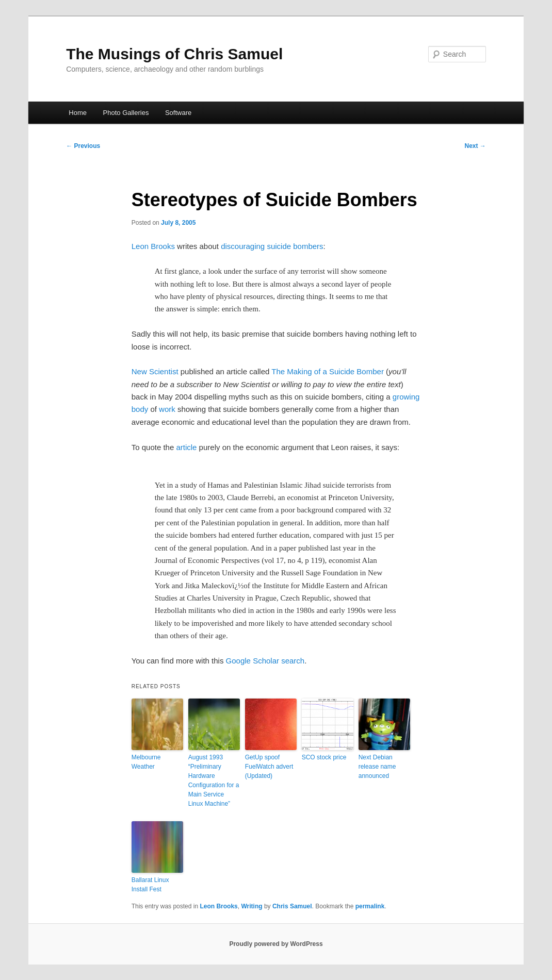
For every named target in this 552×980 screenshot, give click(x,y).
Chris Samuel (292, 906)
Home (78, 113)
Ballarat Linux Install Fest (150, 885)
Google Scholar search (265, 661)
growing (406, 397)
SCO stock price (324, 757)
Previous (83, 146)
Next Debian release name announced (377, 767)
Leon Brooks (153, 246)
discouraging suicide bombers (272, 246)
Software (178, 113)
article (186, 447)
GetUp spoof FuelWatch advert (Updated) (269, 767)
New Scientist (155, 371)
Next (475, 146)
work (168, 409)
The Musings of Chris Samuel (174, 54)
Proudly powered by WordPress (276, 944)
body (140, 409)
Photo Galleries (126, 113)
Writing (251, 906)
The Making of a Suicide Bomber (328, 371)
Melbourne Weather (146, 762)
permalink (370, 906)
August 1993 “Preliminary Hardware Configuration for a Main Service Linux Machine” (214, 780)
